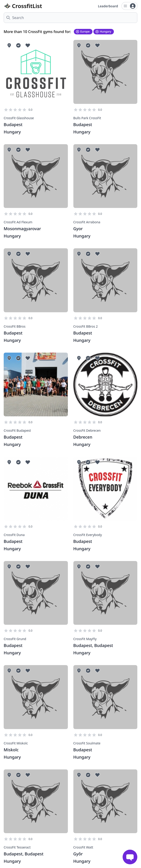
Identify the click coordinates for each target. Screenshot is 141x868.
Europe (83, 32)
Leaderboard (108, 6)
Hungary (103, 32)
